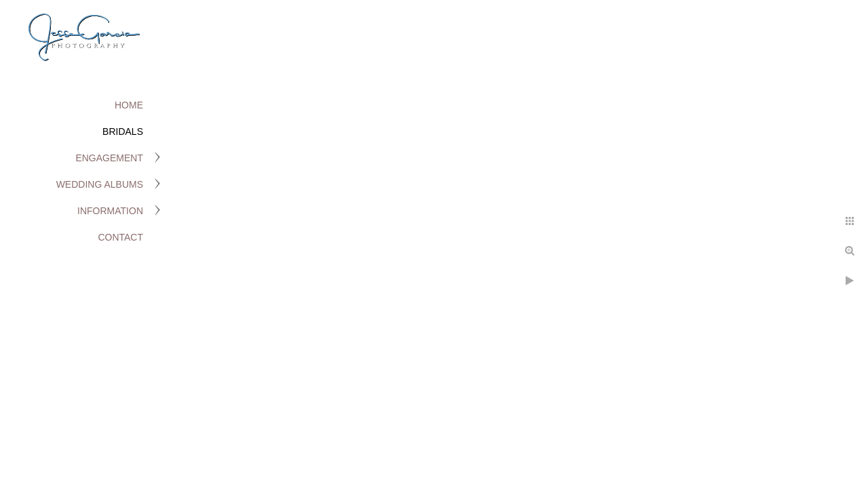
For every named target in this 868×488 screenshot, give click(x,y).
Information (110, 211)
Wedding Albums (100, 184)
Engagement (109, 158)
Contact (120, 237)
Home (129, 105)
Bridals (123, 131)
